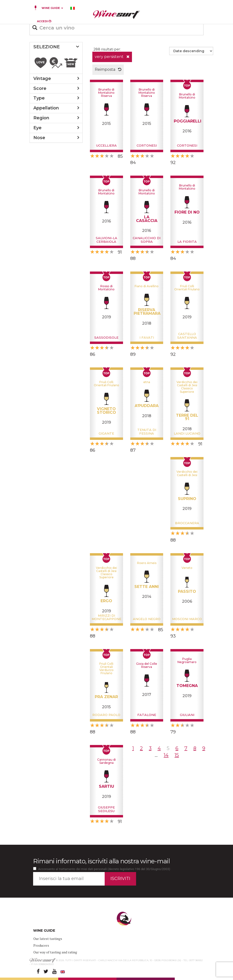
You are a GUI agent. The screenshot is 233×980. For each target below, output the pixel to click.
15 (177, 755)
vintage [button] (42, 79)
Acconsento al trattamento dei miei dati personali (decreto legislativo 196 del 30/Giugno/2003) (104, 869)
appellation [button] (46, 108)
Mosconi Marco (187, 619)
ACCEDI (44, 21)
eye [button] (37, 128)
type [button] (39, 98)
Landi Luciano (187, 433)
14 (166, 755)
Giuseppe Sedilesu (106, 809)
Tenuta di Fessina (147, 431)
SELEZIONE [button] (47, 47)
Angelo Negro (147, 619)
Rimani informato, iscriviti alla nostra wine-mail (101, 861)
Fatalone (147, 715)
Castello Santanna (187, 336)
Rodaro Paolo (106, 715)
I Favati (147, 337)
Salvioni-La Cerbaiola (106, 240)
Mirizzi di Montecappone (106, 617)
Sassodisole (106, 337)
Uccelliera (106, 145)
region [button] (41, 118)
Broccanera (187, 523)
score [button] (40, 88)
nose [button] (39, 138)
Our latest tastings (48, 939)
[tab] (56, 47)
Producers (41, 945)
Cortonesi (147, 145)
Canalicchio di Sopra (147, 240)
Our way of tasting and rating (55, 952)
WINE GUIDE (52, 8)
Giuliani (187, 715)
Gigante (106, 433)
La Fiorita (187, 242)
